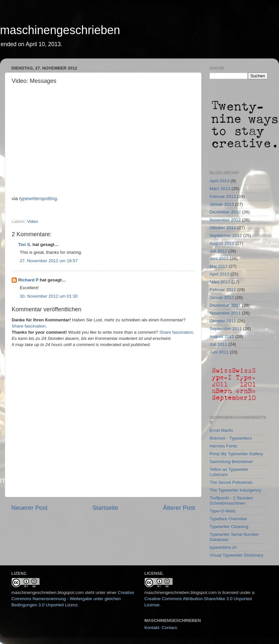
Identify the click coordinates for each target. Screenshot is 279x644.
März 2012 (220, 282)
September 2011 (226, 329)
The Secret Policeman (231, 482)
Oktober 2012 (223, 228)
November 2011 (225, 313)
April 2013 (219, 181)
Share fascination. (29, 326)
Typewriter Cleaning (229, 527)
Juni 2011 (219, 352)
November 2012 (225, 220)
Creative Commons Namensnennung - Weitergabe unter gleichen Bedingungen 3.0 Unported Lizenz (73, 599)
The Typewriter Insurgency (235, 490)
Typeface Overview (228, 519)
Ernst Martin (221, 430)
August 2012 (222, 243)
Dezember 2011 (225, 305)
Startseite (105, 508)
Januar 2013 (222, 204)
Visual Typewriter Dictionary (237, 555)
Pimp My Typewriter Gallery (236, 454)
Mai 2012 (219, 266)
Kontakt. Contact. (161, 628)
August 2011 (222, 336)
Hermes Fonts (223, 446)
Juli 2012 (218, 251)
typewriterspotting (38, 199)
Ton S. (25, 245)
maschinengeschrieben (60, 30)
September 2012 (226, 235)
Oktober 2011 (223, 321)
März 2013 (220, 189)
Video (32, 221)
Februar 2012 (223, 290)
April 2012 (219, 274)
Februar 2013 (223, 196)
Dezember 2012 (225, 212)
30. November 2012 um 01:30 (49, 296)
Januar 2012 (222, 297)
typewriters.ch (223, 547)
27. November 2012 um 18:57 (49, 261)
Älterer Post (179, 508)
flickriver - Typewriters (231, 438)
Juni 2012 (219, 258)
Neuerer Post (29, 508)
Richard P (28, 280)
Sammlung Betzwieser (231, 462)
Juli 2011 (218, 344)
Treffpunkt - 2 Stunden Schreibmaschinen (231, 501)
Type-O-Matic (223, 511)
